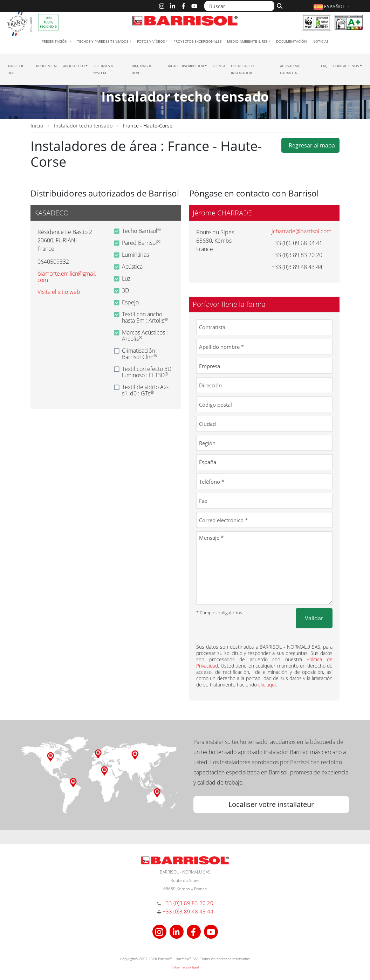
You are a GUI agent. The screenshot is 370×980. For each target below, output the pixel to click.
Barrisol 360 (16, 69)
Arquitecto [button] (74, 66)
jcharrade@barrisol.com (302, 231)
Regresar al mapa (310, 145)
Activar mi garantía (289, 69)
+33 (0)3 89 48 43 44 (188, 911)
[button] (333, 6)
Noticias (320, 41)
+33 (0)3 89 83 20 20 (188, 903)
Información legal (185, 967)
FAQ (324, 66)
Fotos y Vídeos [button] (151, 41)
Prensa (219, 66)
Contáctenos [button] (346, 66)
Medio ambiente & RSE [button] (247, 41)
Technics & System (103, 69)
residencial (47, 66)
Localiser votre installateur (271, 804)
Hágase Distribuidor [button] (185, 66)
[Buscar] (239, 6)
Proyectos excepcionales (197, 41)
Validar (314, 618)
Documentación (292, 41)
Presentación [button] (55, 41)
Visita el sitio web (59, 292)
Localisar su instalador (242, 69)
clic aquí (267, 685)
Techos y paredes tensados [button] (103, 41)
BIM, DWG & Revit (142, 69)
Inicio (37, 126)
